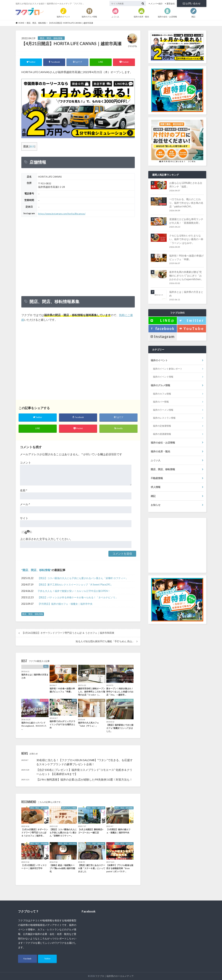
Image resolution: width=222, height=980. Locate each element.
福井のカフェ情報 (162, 394)
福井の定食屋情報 (162, 426)
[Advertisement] (78, 361)
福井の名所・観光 (160, 451)
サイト (24, 518)
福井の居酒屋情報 (162, 434)
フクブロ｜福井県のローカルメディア (114, 976)
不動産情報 (157, 478)
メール (25, 504)
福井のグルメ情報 (160, 385)
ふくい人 (156, 460)
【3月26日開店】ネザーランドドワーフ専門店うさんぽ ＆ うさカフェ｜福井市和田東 (68, 633)
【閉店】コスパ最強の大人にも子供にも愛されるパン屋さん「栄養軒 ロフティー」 (83, 578)
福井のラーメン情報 (163, 410)
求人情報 (156, 487)
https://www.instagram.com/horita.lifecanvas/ (62, 214)
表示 (32, 146)
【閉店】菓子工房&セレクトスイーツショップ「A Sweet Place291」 (75, 585)
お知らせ (156, 505)
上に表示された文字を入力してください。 (46, 539)
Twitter (47, 959)
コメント (25, 462)
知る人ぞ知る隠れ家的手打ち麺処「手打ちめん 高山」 (105, 641)
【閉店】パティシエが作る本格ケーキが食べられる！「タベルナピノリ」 (78, 597)
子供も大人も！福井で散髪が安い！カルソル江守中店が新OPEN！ (74, 591)
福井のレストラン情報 (164, 418)
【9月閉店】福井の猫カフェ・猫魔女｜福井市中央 (65, 604)
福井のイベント (159, 360)
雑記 (153, 496)
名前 (24, 490)
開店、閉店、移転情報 (36, 570)
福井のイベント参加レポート (168, 369)
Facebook (27, 959)
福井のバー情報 (161, 402)
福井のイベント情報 (163, 377)
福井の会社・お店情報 (163, 443)
